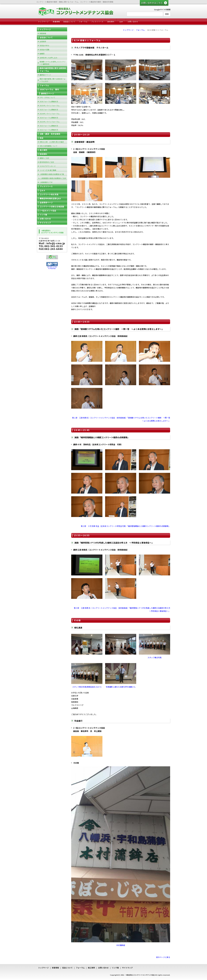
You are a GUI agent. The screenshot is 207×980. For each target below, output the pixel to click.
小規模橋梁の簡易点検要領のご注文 (53, 178)
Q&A (121, 21)
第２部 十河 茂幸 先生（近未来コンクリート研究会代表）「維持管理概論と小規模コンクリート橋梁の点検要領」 (126, 526)
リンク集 (43, 215)
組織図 (42, 54)
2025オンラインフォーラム (50, 105)
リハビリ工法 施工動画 (48, 170)
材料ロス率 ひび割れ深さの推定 (52, 142)
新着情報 (56, 21)
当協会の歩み (44, 45)
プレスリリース (97, 21)
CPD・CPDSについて (47, 97)
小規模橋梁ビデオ (46, 182)
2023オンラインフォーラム (50, 122)
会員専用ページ (46, 202)
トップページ (43, 21)
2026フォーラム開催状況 (49, 101)
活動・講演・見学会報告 (50, 134)
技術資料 (111, 21)
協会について (67, 968)
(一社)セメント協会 (48, 211)
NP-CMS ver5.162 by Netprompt (52, 268)
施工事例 (43, 150)
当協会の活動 (44, 49)
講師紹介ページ (45, 75)
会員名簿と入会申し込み (48, 58)
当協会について (69, 21)
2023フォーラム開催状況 (49, 126)
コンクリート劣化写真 (49, 194)
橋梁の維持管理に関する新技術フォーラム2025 (52, 80)
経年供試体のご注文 (47, 162)
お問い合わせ (133, 21)
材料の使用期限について (48, 146)
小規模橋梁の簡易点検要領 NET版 (52, 174)
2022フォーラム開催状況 (49, 130)
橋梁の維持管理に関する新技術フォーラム (53, 69)
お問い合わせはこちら (152, 3)
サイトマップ (45, 223)
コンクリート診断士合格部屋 (52, 207)
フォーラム (83, 21)
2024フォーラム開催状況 (49, 118)
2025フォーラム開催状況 (49, 110)
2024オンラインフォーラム (50, 114)
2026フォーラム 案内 (49, 89)
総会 (41, 138)
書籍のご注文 (44, 158)
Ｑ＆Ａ (42, 190)
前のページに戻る (163, 957)
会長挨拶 (43, 41)
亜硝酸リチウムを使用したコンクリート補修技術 (52, 63)
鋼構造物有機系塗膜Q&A (50, 198)
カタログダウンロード (48, 166)
